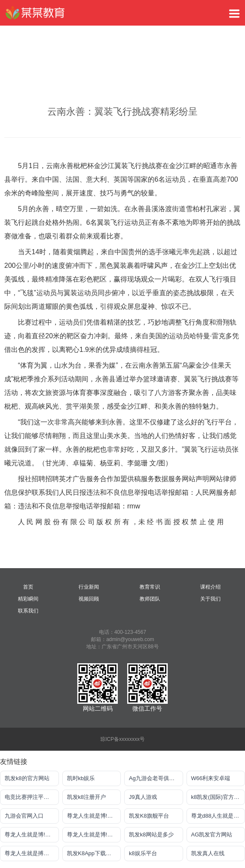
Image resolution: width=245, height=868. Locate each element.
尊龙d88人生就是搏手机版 (218, 816)
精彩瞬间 (28, 599)
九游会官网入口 (24, 816)
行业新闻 (89, 587)
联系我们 (28, 611)
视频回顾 (89, 599)
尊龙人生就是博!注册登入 (94, 816)
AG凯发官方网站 (212, 835)
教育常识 (150, 587)
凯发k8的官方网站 (27, 778)
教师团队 (150, 599)
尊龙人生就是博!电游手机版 (32, 835)
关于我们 (210, 599)
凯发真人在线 (208, 853)
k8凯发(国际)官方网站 (218, 797)
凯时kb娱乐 (81, 778)
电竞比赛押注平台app (32, 797)
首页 (28, 587)
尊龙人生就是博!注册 (93, 835)
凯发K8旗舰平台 (149, 816)
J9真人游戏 (143, 797)
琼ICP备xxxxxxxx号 (122, 739)
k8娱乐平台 (143, 853)
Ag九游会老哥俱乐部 (155, 778)
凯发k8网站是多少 (151, 835)
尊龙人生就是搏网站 (30, 853)
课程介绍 (210, 587)
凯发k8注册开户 (87, 797)
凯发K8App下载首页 (92, 853)
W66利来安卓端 (211, 778)
